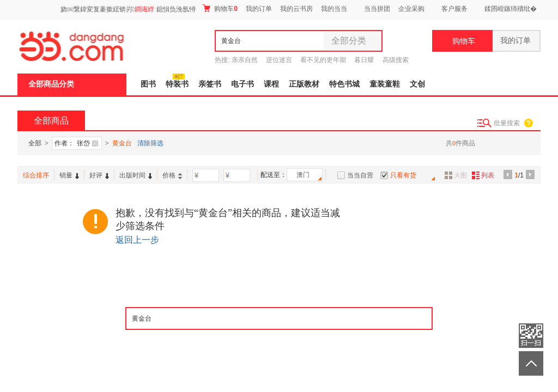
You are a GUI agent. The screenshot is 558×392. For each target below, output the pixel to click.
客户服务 (454, 9)
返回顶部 (531, 363)
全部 (35, 143)
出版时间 (136, 175)
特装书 (177, 84)
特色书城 (344, 84)
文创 (417, 84)
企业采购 (411, 9)
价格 (172, 175)
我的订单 (259, 9)
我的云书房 (296, 9)
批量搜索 (507, 123)
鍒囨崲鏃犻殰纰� (511, 9)
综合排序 (36, 175)
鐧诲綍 (144, 9)
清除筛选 (150, 143)
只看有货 (403, 175)
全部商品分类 (51, 84)
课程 (271, 84)
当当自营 (360, 175)
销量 (69, 175)
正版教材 (304, 84)
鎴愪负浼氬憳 (176, 9)
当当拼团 (377, 9)
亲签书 (210, 84)
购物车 (220, 8)
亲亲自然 (245, 60)
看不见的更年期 (323, 60)
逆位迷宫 (279, 60)
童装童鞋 (385, 84)
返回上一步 (137, 240)
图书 (148, 84)
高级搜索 (396, 60)
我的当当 (334, 9)
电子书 (242, 84)
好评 (99, 175)
